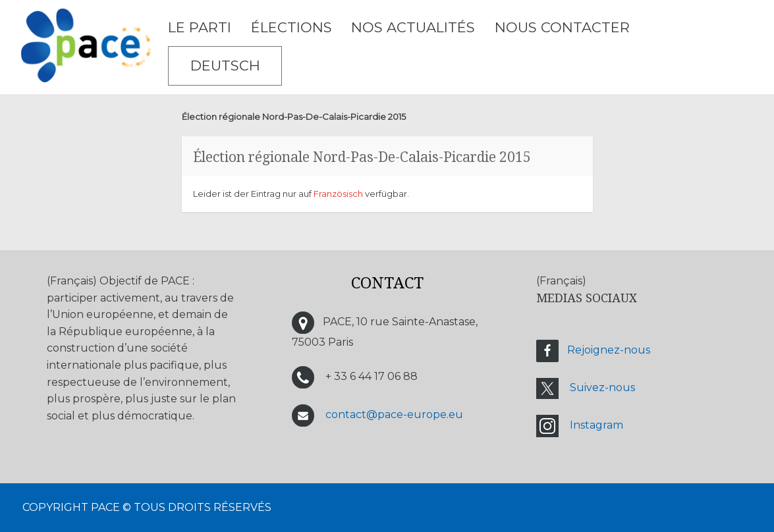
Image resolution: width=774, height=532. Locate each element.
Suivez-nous (602, 388)
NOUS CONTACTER (562, 27)
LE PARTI (200, 27)
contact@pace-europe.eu (394, 414)
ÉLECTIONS (291, 27)
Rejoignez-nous (609, 351)
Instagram (596, 426)
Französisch (338, 194)
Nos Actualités (413, 27)
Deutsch (225, 66)
